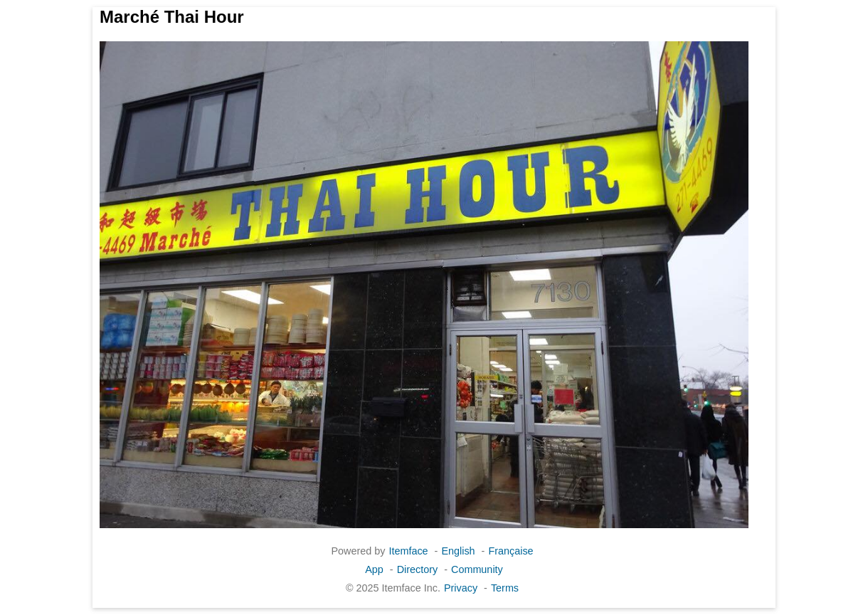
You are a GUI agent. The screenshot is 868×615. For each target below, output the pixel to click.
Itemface (408, 551)
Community (477, 569)
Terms (505, 588)
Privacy (461, 588)
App (374, 569)
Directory (418, 569)
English (458, 551)
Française (510, 551)
